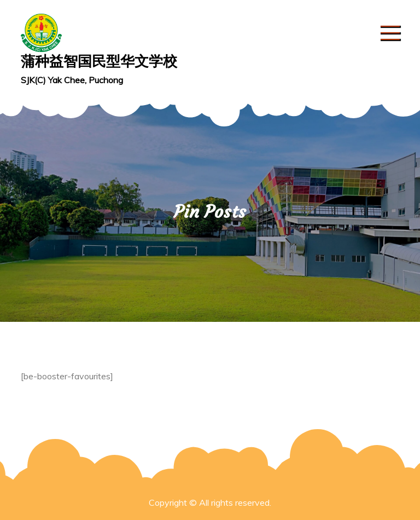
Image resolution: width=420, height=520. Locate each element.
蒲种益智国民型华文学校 (99, 61)
